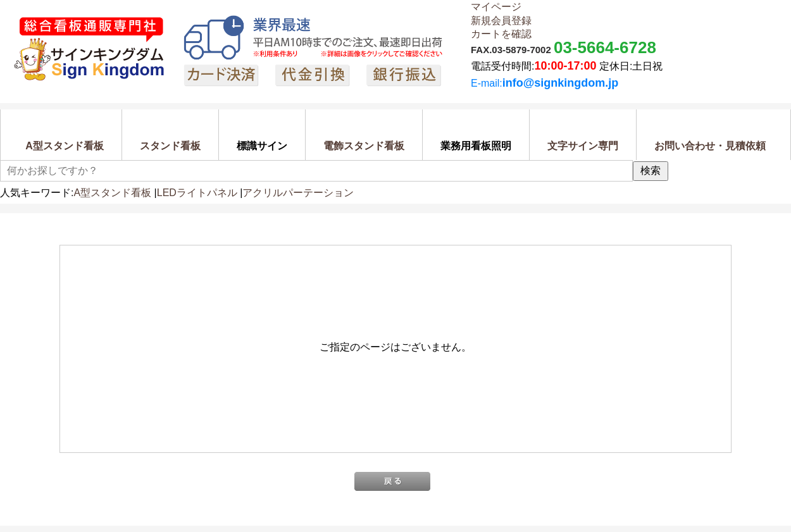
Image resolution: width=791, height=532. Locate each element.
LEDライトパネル (197, 193)
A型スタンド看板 (112, 193)
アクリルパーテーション (298, 193)
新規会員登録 (501, 21)
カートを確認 (501, 34)
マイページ (496, 7)
